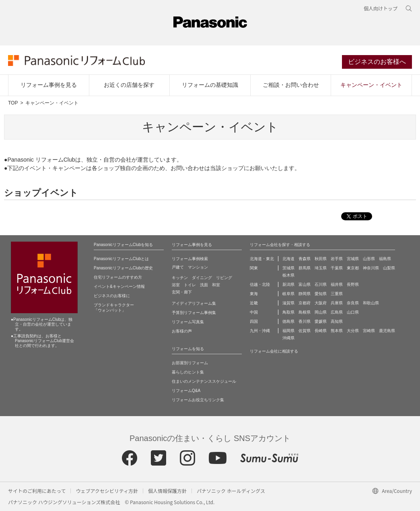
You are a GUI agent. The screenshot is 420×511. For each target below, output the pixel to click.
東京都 (353, 268)
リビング (224, 278)
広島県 (337, 312)
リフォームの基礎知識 (210, 85)
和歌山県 (371, 303)
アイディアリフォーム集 (194, 303)
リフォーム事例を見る (49, 85)
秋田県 (321, 259)
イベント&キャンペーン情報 (119, 286)
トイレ (190, 285)
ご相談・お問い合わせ (291, 85)
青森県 (305, 259)
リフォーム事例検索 (190, 259)
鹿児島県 (387, 331)
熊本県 (337, 331)
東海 (254, 294)
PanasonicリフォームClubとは (121, 259)
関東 (254, 268)
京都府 (305, 303)
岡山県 (321, 312)
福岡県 (288, 331)
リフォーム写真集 (188, 322)
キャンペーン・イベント (371, 85)
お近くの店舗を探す (129, 85)
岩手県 (337, 259)
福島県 (385, 259)
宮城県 (353, 259)
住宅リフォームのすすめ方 (118, 277)
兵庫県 (337, 303)
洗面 (204, 285)
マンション (198, 267)
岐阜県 (288, 294)
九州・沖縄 (260, 331)
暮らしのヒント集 (188, 372)
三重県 (337, 294)
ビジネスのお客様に (112, 296)
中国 (254, 312)
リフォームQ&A (186, 391)
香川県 (305, 321)
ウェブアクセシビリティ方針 (107, 491)
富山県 (305, 284)
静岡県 (305, 294)
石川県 (321, 284)
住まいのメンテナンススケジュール (204, 381)
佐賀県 (305, 331)
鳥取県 (288, 312)
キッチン (180, 278)
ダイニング (202, 278)
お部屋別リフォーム (190, 363)
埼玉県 (321, 268)
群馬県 (305, 268)
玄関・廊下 (182, 292)
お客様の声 (182, 331)
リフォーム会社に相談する (274, 351)
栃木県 (288, 275)
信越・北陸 (260, 284)
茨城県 (288, 268)
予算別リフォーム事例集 (194, 313)
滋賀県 (288, 303)
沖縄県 (288, 338)
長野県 (353, 284)
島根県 (305, 312)
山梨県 (389, 268)
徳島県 (288, 321)
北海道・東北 (262, 259)
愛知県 (321, 294)
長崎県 (321, 331)
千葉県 (337, 268)
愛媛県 (321, 321)
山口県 (353, 312)
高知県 (337, 321)
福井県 (337, 284)
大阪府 (321, 303)
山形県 (369, 259)
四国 (254, 321)
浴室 (176, 285)
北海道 (288, 259)
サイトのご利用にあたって (37, 491)
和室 (216, 285)
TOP (13, 103)
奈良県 (353, 303)
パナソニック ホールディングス (231, 491)
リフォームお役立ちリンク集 (198, 400)
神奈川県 (371, 268)
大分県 (353, 331)
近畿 (254, 303)
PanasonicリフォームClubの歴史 (123, 268)
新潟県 (288, 284)
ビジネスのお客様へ (377, 62)
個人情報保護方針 (167, 491)
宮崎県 (369, 331)
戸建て (178, 267)
